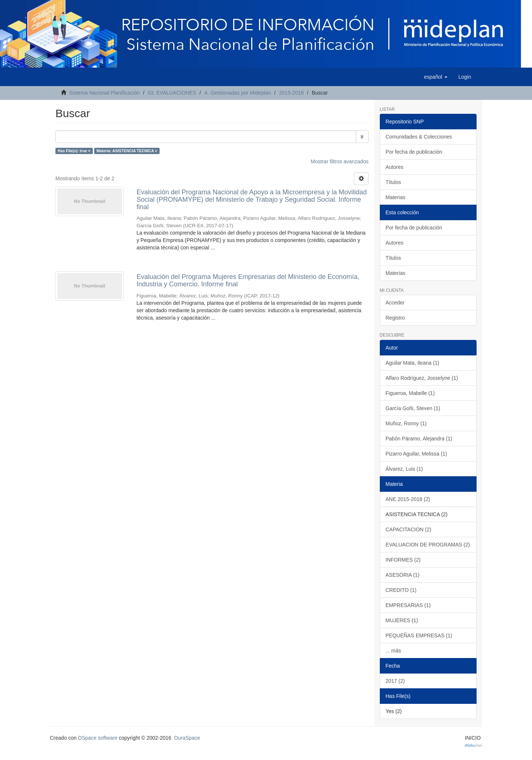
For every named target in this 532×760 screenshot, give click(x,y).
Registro (395, 318)
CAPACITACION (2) (409, 529)
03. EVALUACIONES (172, 93)
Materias (396, 197)
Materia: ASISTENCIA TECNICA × (127, 151)
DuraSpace (187, 738)
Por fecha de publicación (414, 152)
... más (393, 651)
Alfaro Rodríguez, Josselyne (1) (422, 378)
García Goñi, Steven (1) (413, 408)
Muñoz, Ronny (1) (406, 423)
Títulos (393, 182)
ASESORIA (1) (403, 575)
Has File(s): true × (74, 151)
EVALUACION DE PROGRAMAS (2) (428, 545)
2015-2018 (291, 93)
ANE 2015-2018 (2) (408, 499)
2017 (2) (395, 681)
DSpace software (98, 738)
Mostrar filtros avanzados (340, 161)
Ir (362, 137)
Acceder (395, 303)
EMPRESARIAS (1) (408, 605)
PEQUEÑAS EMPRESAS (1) (419, 635)
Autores (395, 167)
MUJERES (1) (402, 620)
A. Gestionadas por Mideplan (238, 93)
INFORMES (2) (403, 560)
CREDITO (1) (401, 590)
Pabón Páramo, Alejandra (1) (419, 439)
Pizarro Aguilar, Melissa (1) (417, 454)
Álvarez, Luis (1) (404, 469)
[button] (436, 77)
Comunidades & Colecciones (419, 137)
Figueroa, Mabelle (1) (410, 393)
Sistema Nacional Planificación (104, 93)
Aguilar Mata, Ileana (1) (413, 363)
